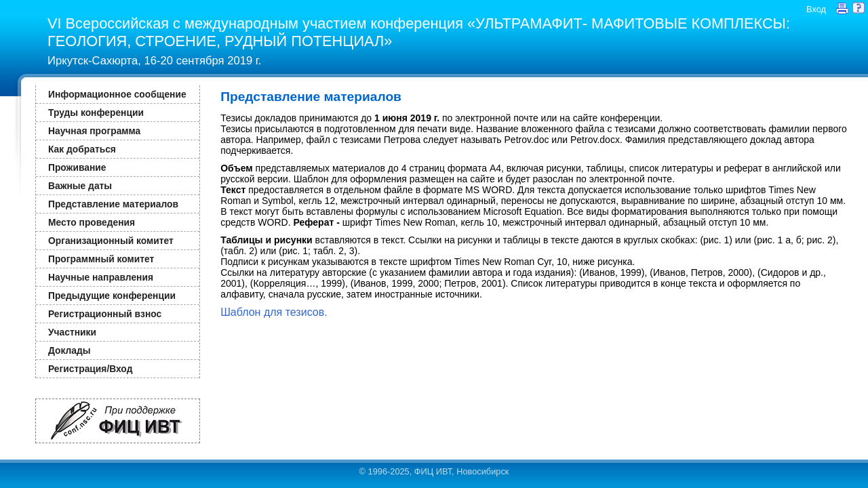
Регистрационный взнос (105, 314)
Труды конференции (96, 113)
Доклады (70, 350)
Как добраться (82, 149)
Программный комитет (101, 259)
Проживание (77, 167)
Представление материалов (113, 204)
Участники (72, 332)
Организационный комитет (111, 241)
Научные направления (101, 277)
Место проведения (92, 222)
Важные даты (80, 186)
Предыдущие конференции (112, 296)
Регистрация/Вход (90, 369)
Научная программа (94, 131)
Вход (816, 9)
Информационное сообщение (117, 94)
